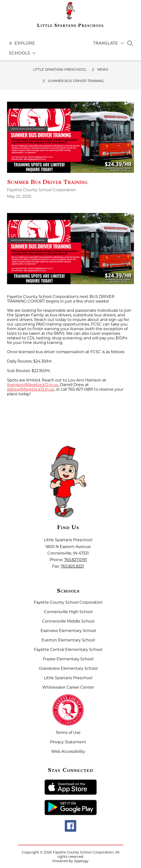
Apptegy (81, 861)
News (103, 69)
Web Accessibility (68, 751)
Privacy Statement (68, 742)
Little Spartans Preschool (60, 69)
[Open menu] (21, 43)
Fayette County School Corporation (68, 602)
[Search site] (130, 43)
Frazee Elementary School (68, 659)
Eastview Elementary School (68, 631)
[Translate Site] (108, 43)
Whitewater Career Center (68, 687)
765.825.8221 (72, 566)
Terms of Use (68, 733)
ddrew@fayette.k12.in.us (31, 389)
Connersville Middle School (68, 621)
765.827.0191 (75, 560)
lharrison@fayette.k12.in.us (33, 385)
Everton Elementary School (68, 640)
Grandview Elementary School (68, 668)
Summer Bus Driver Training (76, 81)
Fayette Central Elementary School (68, 650)
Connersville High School (68, 612)
